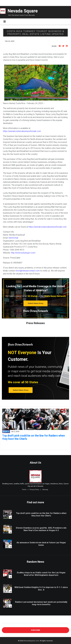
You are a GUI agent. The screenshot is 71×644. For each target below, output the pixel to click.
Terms (24, 490)
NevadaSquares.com (31, 641)
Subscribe (36, 630)
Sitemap (45, 490)
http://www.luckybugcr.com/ (23, 253)
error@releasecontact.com (28, 271)
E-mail (4, 621)
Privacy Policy (34, 490)
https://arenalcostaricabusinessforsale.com (22, 131)
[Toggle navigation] (5, 22)
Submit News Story (36, 303)
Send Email (13, 238)
